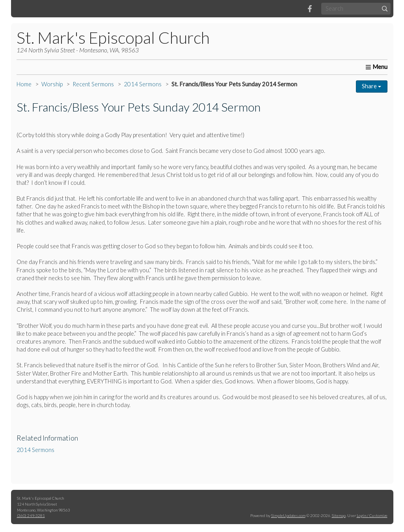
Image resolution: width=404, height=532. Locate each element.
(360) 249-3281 (31, 515)
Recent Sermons (93, 84)
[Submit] (384, 8)
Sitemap (339, 515)
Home (24, 84)
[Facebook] (310, 9)
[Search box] (356, 8)
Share (371, 86)
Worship (52, 84)
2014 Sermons (143, 84)
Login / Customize (372, 515)
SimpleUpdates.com (288, 515)
